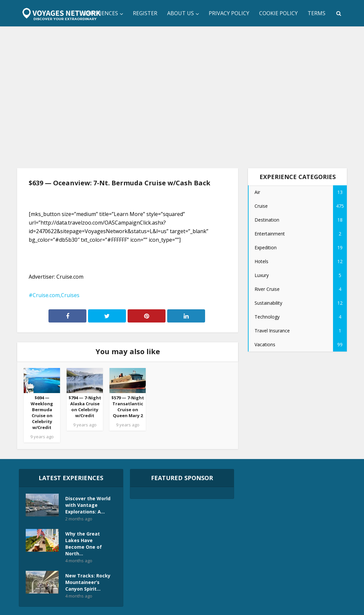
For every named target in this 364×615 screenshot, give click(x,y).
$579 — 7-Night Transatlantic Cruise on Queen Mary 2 (128, 407)
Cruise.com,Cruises (56, 295)
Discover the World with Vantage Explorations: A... (88, 505)
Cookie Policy (278, 13)
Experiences (101, 13)
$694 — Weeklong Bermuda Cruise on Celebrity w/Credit (42, 413)
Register (145, 13)
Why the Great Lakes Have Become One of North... (84, 544)
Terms (317, 13)
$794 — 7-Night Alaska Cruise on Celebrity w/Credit (85, 407)
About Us (181, 13)
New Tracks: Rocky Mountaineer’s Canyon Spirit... (88, 582)
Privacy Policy (229, 13)
